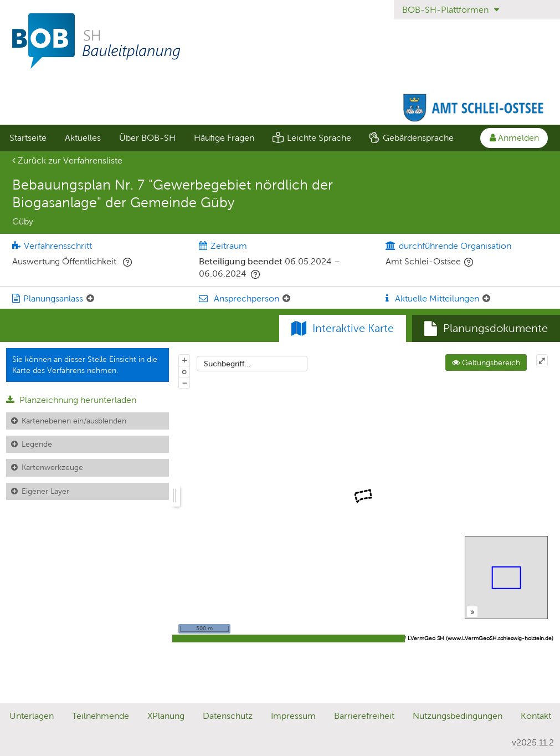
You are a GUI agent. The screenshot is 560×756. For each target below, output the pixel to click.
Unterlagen (32, 716)
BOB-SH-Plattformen (451, 10)
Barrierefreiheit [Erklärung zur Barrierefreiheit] (364, 716)
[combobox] (252, 364)
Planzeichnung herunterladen (71, 400)
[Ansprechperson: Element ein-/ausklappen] (286, 299)
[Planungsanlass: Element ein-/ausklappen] (90, 299)
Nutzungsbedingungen (458, 716)
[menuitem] (28, 138)
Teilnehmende (101, 716)
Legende (37, 444)
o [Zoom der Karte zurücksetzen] (184, 371)
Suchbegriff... (227, 364)
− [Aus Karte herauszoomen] (184, 382)
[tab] (486, 329)
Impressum (293, 716)
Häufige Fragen (224, 138)
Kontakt (536, 716)
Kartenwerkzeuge (52, 467)
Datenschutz (228, 716)
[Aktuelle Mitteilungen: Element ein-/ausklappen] (486, 299)
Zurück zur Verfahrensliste (67, 160)
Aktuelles (83, 138)
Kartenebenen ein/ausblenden (74, 421)
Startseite (28, 138)
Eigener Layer (45, 491)
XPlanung (166, 716)
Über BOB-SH (147, 138)
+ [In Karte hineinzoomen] (184, 360)
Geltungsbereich (486, 362)
